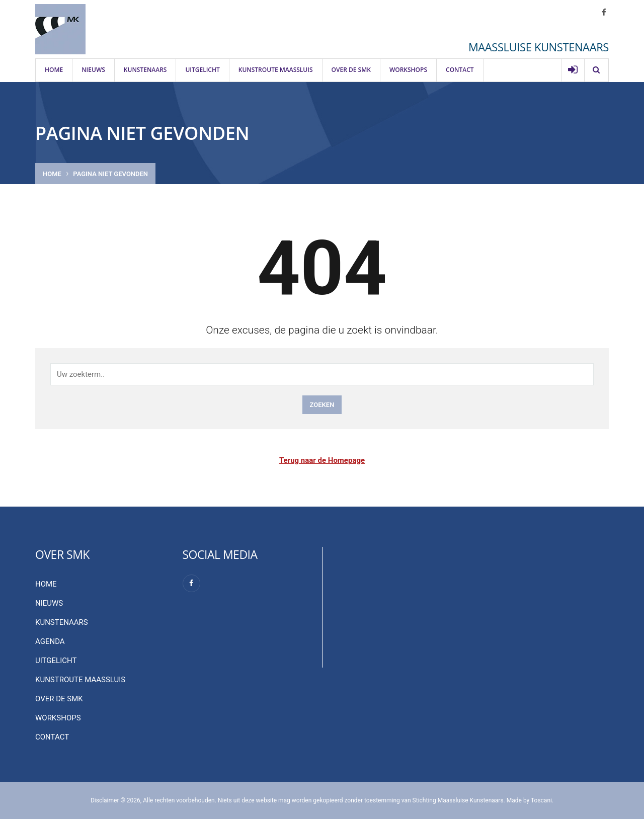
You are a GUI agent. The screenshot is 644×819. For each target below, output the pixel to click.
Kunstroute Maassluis (276, 70)
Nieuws (93, 70)
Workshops (408, 70)
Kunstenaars (145, 70)
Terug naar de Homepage (322, 460)
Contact (460, 70)
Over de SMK (351, 70)
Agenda (50, 641)
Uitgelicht (202, 70)
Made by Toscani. (530, 800)
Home (54, 70)
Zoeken (322, 405)
